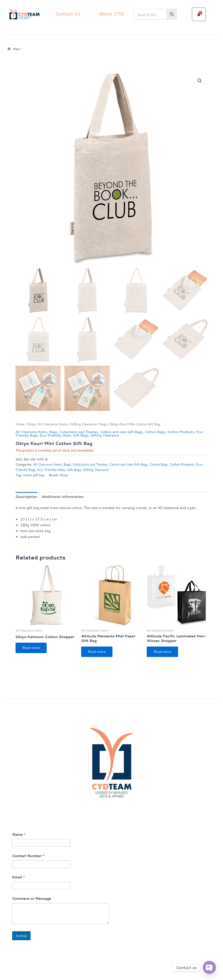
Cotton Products (181, 432)
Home (20, 424)
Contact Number (28, 856)
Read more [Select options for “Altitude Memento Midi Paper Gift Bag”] (97, 652)
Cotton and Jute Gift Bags (121, 432)
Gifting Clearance (83, 424)
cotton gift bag (34, 475)
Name (19, 835)
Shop (31, 424)
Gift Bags (81, 435)
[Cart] (199, 14)
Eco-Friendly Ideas (55, 435)
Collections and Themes (79, 432)
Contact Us (68, 14)
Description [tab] (26, 497)
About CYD (111, 14)
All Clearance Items (53, 424)
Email (18, 877)
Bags (103, 424)
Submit (21, 936)
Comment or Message (32, 899)
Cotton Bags (155, 432)
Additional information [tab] (63, 497)
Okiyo (64, 475)
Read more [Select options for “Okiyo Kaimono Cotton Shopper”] (31, 648)
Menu (14, 49)
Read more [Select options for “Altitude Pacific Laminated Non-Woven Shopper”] (162, 652)
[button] (200, 81)
